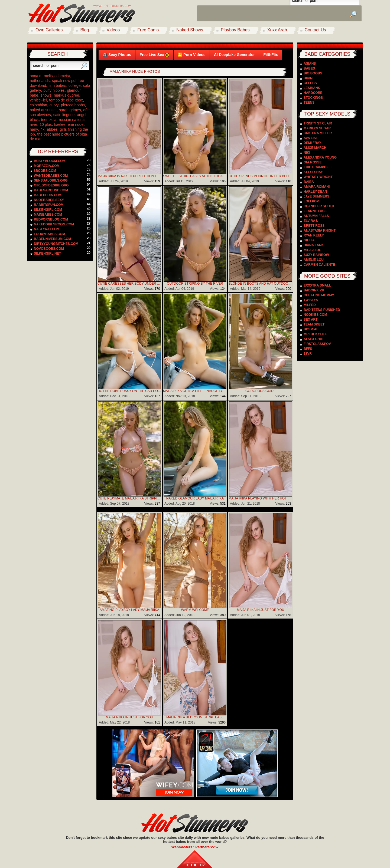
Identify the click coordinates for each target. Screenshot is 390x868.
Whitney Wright (318, 177)
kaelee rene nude (69, 124)
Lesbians (312, 88)
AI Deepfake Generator (234, 55)
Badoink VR (314, 290)
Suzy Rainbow (316, 255)
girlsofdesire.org (51, 185)
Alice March (315, 148)
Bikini (308, 78)
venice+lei (38, 100)
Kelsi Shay (313, 172)
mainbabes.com (48, 215)
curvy (54, 105)
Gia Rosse (313, 162)
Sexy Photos (117, 55)
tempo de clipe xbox (66, 100)
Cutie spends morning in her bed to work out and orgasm (261, 176)
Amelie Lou (314, 260)
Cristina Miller (318, 133)
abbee (52, 129)
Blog (84, 30)
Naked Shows (190, 30)
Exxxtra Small (317, 285)
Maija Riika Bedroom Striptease (195, 717)
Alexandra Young (320, 157)
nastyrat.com (47, 229)
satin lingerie (64, 115)
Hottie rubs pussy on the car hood (129, 391)
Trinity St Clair (318, 123)
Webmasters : (183, 847)
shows (46, 95)
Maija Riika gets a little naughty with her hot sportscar (195, 391)
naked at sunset (43, 110)
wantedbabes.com (51, 176)
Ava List (311, 138)
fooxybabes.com (49, 234)
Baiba (309, 182)
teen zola (49, 120)
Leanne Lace (315, 211)
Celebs (310, 83)
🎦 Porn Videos (191, 55)
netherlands (40, 81)
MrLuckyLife (315, 334)
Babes (309, 68)
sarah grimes (70, 110)
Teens (309, 103)
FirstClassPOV (317, 344)
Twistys (311, 300)
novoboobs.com (49, 249)
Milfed (310, 305)
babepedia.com (48, 195)
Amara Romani (317, 187)
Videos (113, 30)
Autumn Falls (316, 216)
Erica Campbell (318, 167)
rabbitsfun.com (49, 205)
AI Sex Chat (314, 339)
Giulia (309, 240)
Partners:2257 (207, 847)
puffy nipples (54, 90)
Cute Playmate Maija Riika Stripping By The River (129, 498)
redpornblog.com (51, 219)
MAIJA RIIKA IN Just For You (261, 610)
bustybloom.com (50, 161)
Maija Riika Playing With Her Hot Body (261, 498)
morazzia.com (47, 166)
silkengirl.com (48, 210)
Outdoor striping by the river (195, 284)
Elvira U (311, 221)
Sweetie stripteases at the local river (195, 176)
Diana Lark (314, 245)
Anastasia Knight (320, 231)
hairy (34, 129)
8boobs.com (45, 171)
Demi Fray (312, 143)
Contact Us (315, 30)
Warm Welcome (195, 610)
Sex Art (311, 320)
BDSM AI (310, 329)
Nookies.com (315, 315)
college (74, 86)
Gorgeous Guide (261, 391)
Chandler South (319, 206)
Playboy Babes (235, 30)
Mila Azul (312, 250)
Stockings (313, 98)
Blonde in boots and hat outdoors (261, 284)
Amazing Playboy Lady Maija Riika (129, 610)
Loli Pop (311, 201)
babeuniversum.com (52, 239)
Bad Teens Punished (322, 310)
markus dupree (66, 95)
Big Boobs (313, 73)
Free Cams (148, 30)
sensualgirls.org (51, 180)
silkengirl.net (47, 254)
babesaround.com (51, 190)
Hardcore (313, 93)
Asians (310, 64)
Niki (307, 153)
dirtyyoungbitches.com (56, 244)
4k (42, 129)
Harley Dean (315, 192)
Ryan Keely (314, 235)
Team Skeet (314, 324)
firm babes (57, 86)
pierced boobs (73, 105)
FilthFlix (271, 55)
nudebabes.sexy (49, 200)
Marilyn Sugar (317, 128)
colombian (38, 105)
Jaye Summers (316, 196)
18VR (308, 354)
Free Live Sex (154, 55)
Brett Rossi (315, 226)
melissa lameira (57, 76)
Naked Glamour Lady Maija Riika (195, 498)
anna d (36, 76)
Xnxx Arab (277, 30)
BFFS (308, 349)
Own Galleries (49, 30)
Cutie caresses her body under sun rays (129, 284)
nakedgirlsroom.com (54, 224)
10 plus (46, 124)
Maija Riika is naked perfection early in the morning (129, 176)
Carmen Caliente (319, 265)
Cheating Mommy (319, 295)
